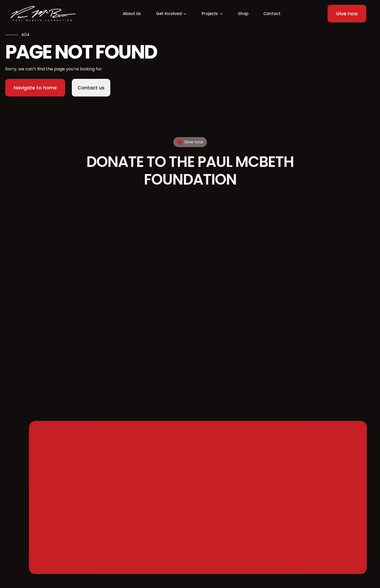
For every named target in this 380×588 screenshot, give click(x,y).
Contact (272, 14)
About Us (132, 14)
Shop (243, 14)
